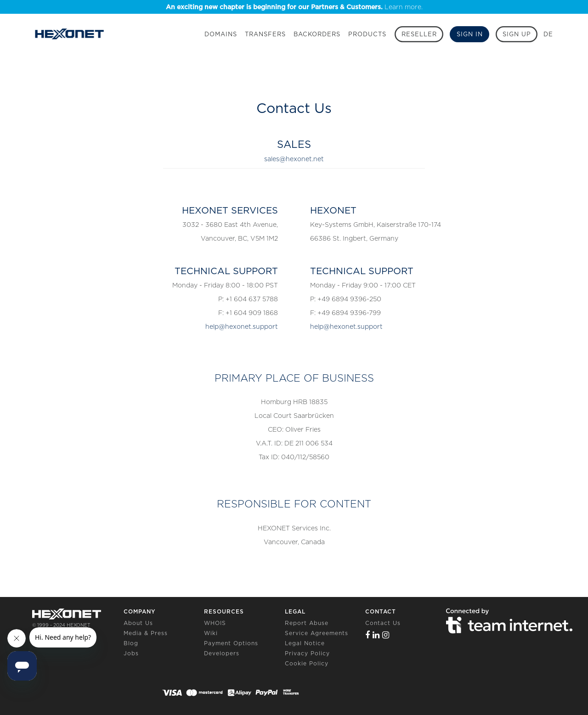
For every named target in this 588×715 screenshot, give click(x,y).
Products (367, 34)
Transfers (265, 34)
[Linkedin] (376, 635)
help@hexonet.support (242, 327)
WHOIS (215, 623)
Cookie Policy (307, 663)
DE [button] (548, 34)
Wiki (211, 633)
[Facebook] (368, 635)
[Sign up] (517, 34)
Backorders (317, 34)
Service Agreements (317, 633)
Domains (221, 34)
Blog (131, 643)
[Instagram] (386, 635)
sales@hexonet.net (294, 159)
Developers (222, 653)
